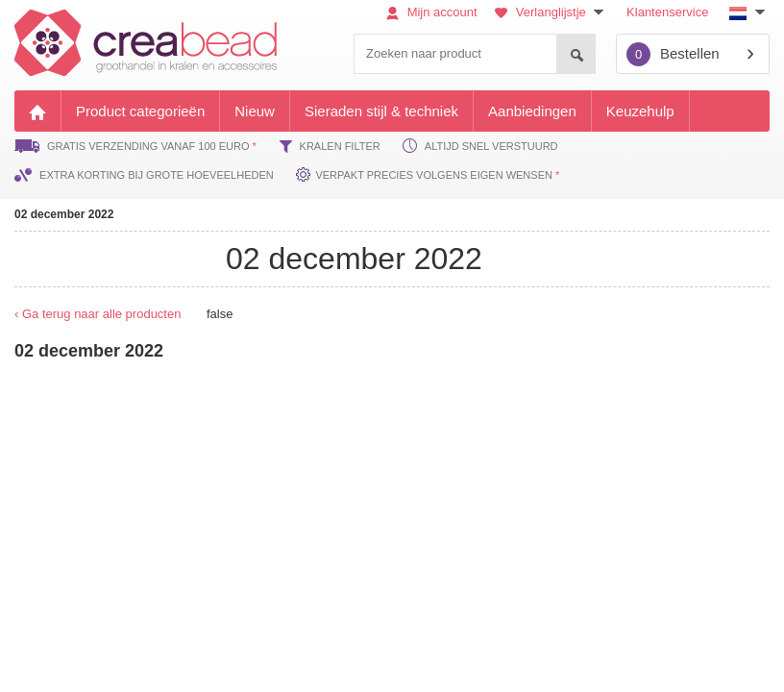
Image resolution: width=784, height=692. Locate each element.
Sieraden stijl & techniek (381, 111)
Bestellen (673, 54)
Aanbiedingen (532, 111)
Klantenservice (667, 12)
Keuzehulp (640, 111)
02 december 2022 (64, 214)
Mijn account (432, 12)
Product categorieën (140, 111)
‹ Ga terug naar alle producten (98, 314)
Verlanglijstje (551, 12)
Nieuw (255, 111)
